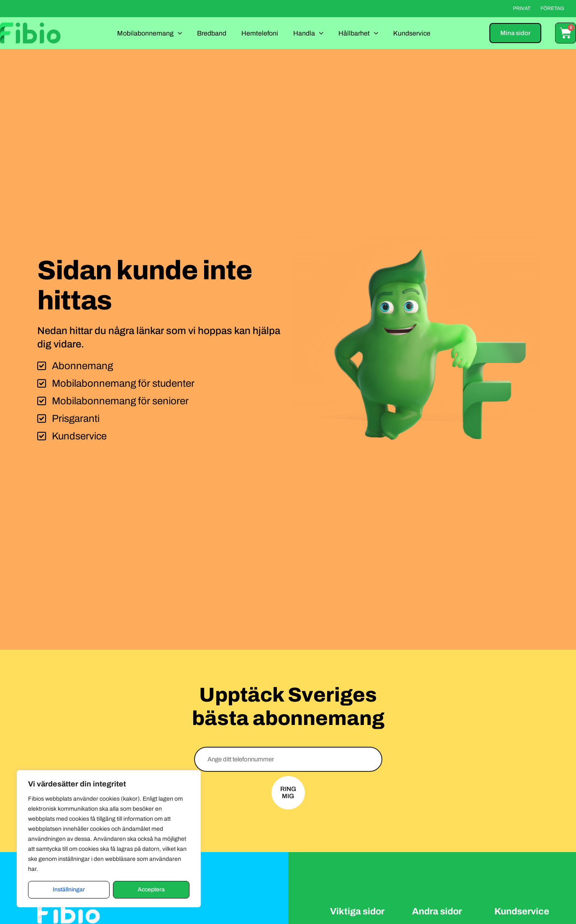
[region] (109, 839)
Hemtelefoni (260, 33)
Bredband (212, 33)
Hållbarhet (358, 33)
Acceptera (151, 890)
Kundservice (412, 33)
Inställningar (69, 890)
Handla (308, 33)
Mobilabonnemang (150, 33)
